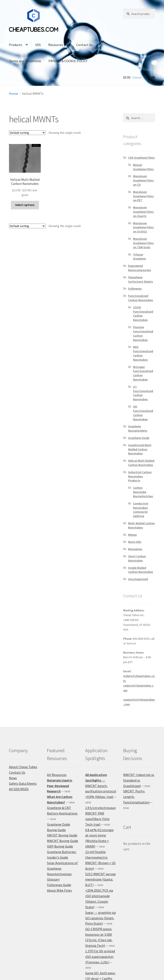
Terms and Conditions (25, 61)
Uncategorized (138, 579)
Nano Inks (135, 542)
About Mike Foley (59, 890)
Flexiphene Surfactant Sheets (141, 279)
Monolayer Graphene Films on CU (143, 180)
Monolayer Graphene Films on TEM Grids (143, 243)
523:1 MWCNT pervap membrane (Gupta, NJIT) (100, 879)
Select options (25, 205)
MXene (132, 535)
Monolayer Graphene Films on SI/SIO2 (143, 227)
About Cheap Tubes (23, 767)
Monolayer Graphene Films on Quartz (143, 212)
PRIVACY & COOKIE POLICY (68, 61)
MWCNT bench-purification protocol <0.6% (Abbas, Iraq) (101, 791)
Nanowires (135, 549)
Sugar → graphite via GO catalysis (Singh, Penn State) (100, 918)
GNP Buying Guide (60, 846)
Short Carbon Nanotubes (137, 558)
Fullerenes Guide (59, 885)
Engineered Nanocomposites (140, 268)
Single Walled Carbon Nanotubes (141, 570)
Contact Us (84, 45)
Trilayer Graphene (139, 257)
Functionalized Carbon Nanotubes (141, 298)
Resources (56, 45)
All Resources (57, 775)
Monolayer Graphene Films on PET (143, 196)
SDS (38, 45)
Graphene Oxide (139, 438)
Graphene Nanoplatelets (138, 428)
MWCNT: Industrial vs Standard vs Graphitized (139, 780)
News (13, 778)
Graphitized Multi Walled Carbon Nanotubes (140, 449)
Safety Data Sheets (23, 783)
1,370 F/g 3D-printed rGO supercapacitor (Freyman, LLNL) (100, 957)
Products (16, 45)
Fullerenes (135, 289)
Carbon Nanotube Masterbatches (143, 492)
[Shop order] (27, 133)
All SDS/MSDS (19, 789)
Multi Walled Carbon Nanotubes (141, 525)
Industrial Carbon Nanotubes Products (140, 476)
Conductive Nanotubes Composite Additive (141, 510)
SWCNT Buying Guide (62, 835)
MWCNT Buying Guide (63, 841)
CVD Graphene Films (141, 158)
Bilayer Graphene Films (143, 167)
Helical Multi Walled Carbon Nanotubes (141, 463)
